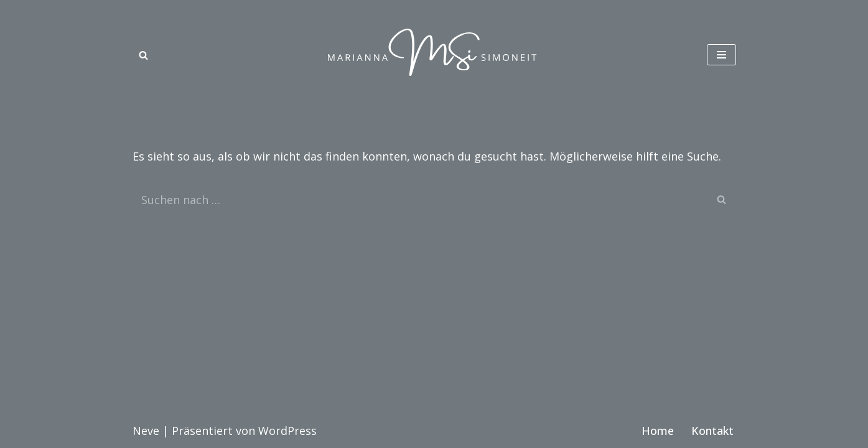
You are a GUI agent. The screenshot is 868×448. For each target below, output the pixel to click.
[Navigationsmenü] (721, 55)
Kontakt (712, 431)
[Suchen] (143, 55)
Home (658, 431)
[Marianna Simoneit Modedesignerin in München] (434, 55)
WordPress (287, 431)
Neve (146, 431)
